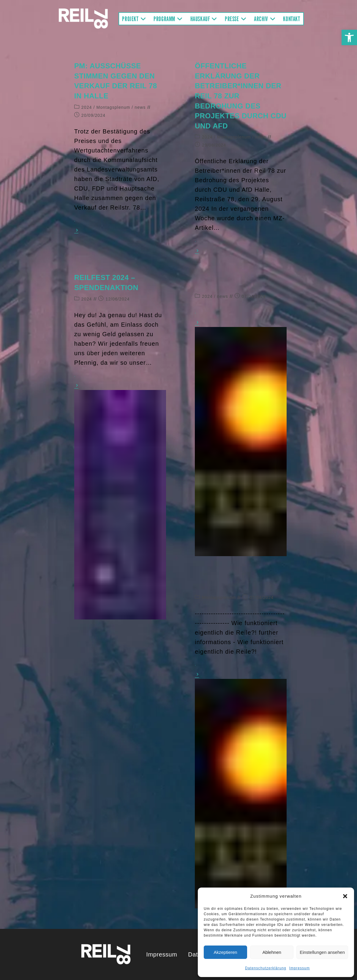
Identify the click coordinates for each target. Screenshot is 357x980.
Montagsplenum (113, 107)
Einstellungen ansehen (322, 952)
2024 (87, 107)
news (140, 107)
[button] (349, 37)
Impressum (300, 968)
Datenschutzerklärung (266, 968)
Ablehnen (272, 952)
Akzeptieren (225, 952)
